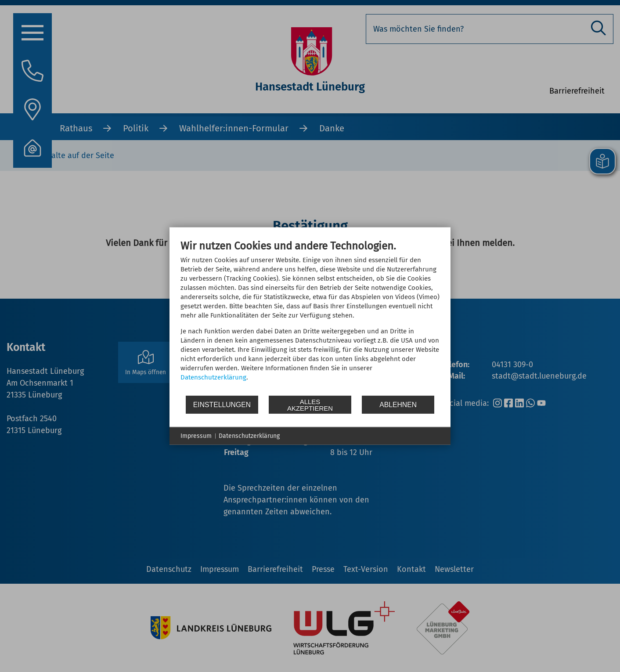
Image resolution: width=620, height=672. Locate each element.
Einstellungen (222, 404)
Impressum (196, 436)
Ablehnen (398, 404)
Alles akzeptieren (310, 405)
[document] (310, 317)
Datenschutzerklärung (213, 377)
